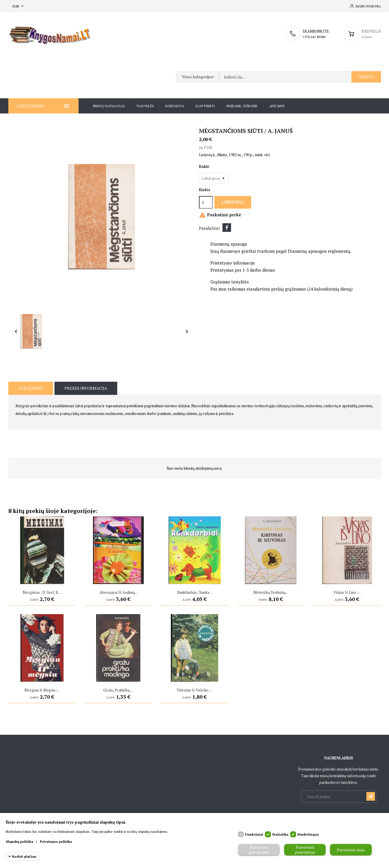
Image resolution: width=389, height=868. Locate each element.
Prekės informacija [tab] (86, 388)
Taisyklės (145, 106)
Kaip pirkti (205, 106)
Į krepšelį (233, 202)
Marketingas (308, 834)
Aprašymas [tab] (31, 388)
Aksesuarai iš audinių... (118, 592)
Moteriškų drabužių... (271, 592)
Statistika (280, 834)
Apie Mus (277, 106)
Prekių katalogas (109, 106)
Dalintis (227, 228)
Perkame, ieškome (242, 106)
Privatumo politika (56, 841)
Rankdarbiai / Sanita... (194, 592)
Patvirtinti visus (351, 850)
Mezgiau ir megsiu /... (42, 690)
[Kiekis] (206, 202)
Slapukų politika (19, 841)
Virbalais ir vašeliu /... (194, 690)
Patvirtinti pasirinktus (305, 850)
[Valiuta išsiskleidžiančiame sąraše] (19, 6)
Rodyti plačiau (24, 856)
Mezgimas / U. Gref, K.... (42, 592)
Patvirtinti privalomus (259, 850)
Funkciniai (254, 834)
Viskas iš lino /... (347, 592)
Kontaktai (175, 106)
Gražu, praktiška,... (118, 690)
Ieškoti (366, 77)
